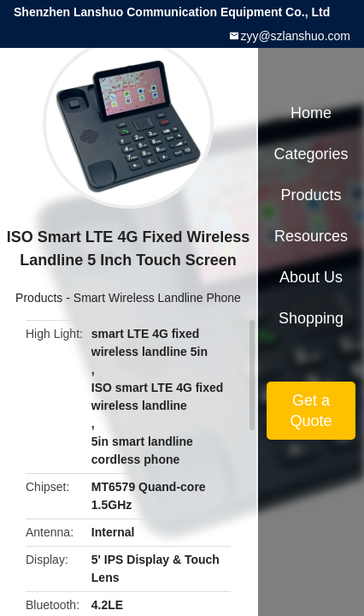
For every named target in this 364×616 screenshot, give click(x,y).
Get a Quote (311, 411)
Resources (311, 236)
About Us (311, 277)
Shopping (311, 318)
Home (311, 113)
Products (39, 298)
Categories (311, 154)
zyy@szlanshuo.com (295, 36)
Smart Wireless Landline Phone (157, 298)
